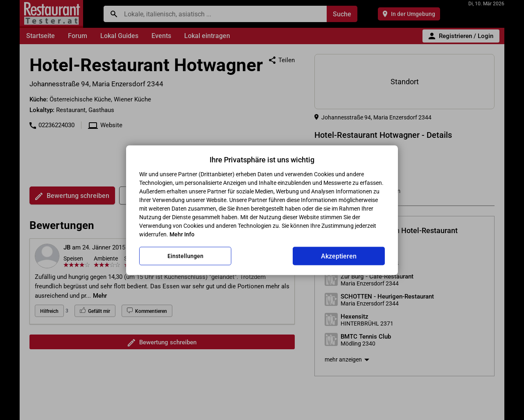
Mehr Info (182, 234)
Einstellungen (185, 256)
